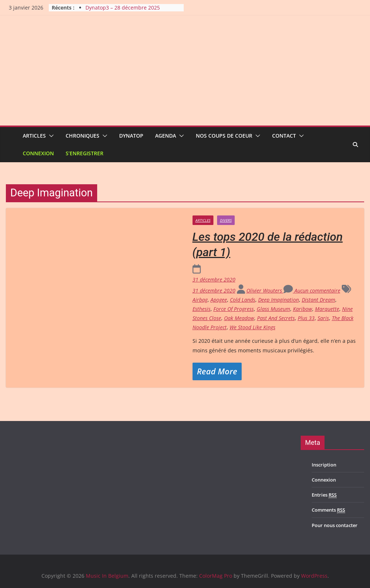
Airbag (200, 300)
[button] (50, 136)
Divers (226, 220)
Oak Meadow (239, 318)
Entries (324, 495)
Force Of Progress (234, 309)
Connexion (38, 153)
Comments (328, 510)
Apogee (219, 300)
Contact (284, 136)
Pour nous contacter (335, 525)
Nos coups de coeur (224, 136)
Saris (323, 318)
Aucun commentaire (312, 291)
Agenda (166, 136)
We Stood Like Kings (252, 327)
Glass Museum (273, 309)
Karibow (303, 309)
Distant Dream (318, 300)
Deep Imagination (279, 300)
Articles (34, 136)
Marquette (327, 309)
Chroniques (83, 136)
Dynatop (131, 136)
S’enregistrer (85, 153)
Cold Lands (243, 300)
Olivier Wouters (265, 291)
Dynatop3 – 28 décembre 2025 (123, 8)
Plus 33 (306, 318)
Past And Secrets (276, 318)
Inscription (324, 465)
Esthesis (202, 309)
